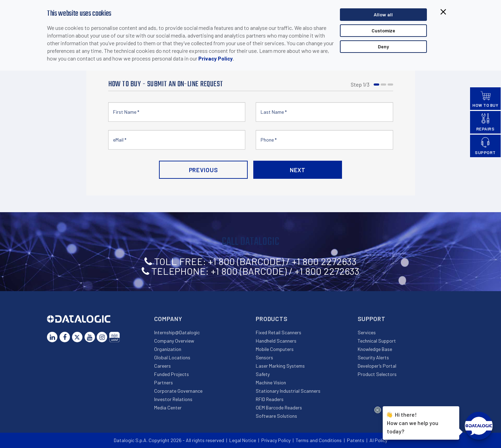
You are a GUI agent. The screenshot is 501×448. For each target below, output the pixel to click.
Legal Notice (243, 440)
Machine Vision (271, 382)
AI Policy (378, 440)
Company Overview (174, 341)
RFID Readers (270, 399)
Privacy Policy (216, 58)
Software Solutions (276, 416)
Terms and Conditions (319, 440)
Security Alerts (373, 357)
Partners (164, 382)
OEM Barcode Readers (279, 407)
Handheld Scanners (276, 341)
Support (372, 319)
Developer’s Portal (377, 366)
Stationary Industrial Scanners (288, 391)
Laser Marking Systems (280, 366)
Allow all (383, 14)
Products (272, 319)
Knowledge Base (375, 349)
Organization (168, 349)
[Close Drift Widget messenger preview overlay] (378, 410)
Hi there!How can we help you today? (413, 422)
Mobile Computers (275, 349)
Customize (383, 30)
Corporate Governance (178, 391)
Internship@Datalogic (177, 332)
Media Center (168, 407)
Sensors (264, 357)
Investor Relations (173, 399)
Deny (383, 46)
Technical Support (377, 341)
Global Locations (172, 357)
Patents (356, 440)
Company (168, 319)
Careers (162, 366)
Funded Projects (172, 374)
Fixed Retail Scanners (279, 332)
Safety (263, 374)
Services (367, 332)
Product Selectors (377, 374)
